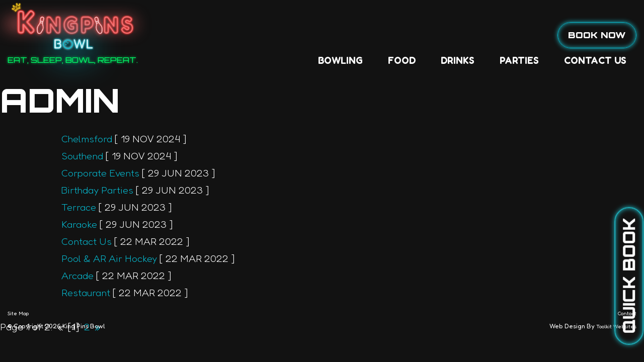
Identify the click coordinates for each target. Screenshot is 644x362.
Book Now (597, 35)
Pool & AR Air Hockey (109, 258)
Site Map (18, 313)
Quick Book (629, 276)
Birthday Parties (97, 190)
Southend (82, 156)
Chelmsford (87, 139)
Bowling (205, 35)
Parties (383, 35)
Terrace (79, 207)
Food (266, 35)
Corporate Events (100, 173)
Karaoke (79, 224)
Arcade (77, 276)
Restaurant (86, 293)
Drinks (322, 35)
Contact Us (459, 35)
